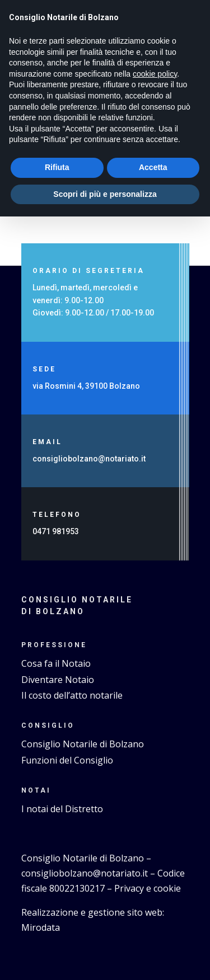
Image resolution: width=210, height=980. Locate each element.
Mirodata (41, 927)
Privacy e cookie (148, 888)
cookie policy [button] (155, 74)
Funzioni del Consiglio (67, 760)
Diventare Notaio (58, 680)
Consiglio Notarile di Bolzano (83, 744)
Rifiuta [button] (57, 167)
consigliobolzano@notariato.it (90, 459)
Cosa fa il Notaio (56, 663)
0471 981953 (56, 531)
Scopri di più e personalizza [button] (105, 194)
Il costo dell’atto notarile (72, 695)
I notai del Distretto (62, 809)
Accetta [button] (153, 167)
